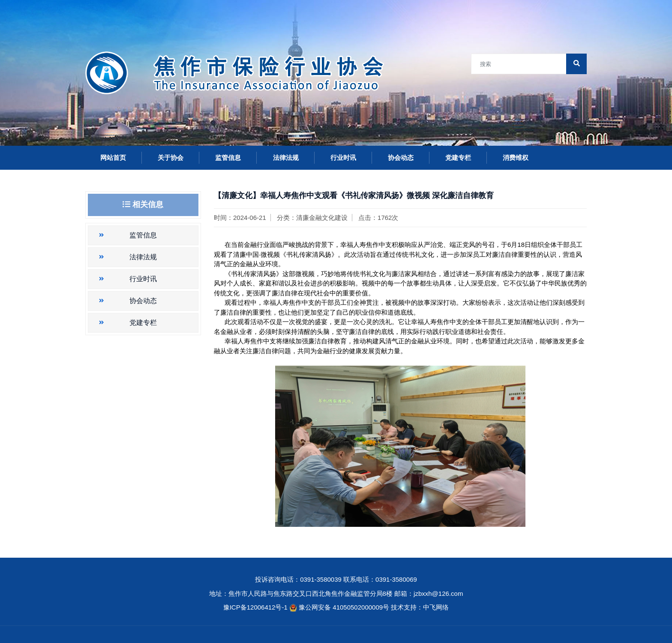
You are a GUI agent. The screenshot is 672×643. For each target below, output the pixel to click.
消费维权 (516, 158)
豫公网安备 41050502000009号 (345, 607)
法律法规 (286, 158)
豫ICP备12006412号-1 (255, 607)
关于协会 (171, 158)
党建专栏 (458, 158)
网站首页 (113, 158)
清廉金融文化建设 (322, 218)
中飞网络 (436, 607)
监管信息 (228, 158)
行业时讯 (343, 158)
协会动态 (401, 158)
